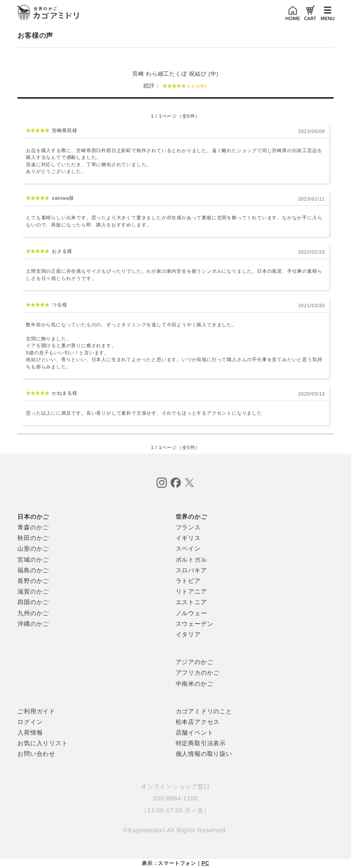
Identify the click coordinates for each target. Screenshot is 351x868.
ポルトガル (191, 560)
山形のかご (33, 549)
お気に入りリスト (43, 743)
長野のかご (33, 581)
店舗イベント (195, 732)
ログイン (30, 722)
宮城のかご (33, 560)
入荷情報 (30, 732)
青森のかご (33, 527)
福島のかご (33, 570)
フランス (188, 527)
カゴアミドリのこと (204, 711)
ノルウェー (191, 613)
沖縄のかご (33, 624)
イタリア (188, 634)
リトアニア (191, 591)
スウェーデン (195, 624)
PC (205, 863)
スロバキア (191, 570)
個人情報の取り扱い (204, 754)
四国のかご (33, 602)
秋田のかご (33, 538)
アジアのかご (195, 662)
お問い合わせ (36, 754)
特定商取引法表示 (201, 743)
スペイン (188, 549)
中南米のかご (195, 684)
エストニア (191, 602)
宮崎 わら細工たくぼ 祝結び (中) (175, 82)
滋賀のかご (33, 591)
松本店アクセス (198, 722)
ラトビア (188, 581)
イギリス (188, 538)
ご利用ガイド (36, 711)
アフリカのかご (198, 673)
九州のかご (33, 613)
